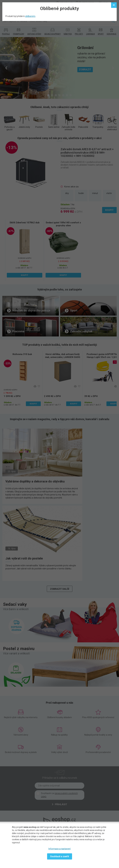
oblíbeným (30, 16)
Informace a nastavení (59, 849)
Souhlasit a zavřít (60, 856)
